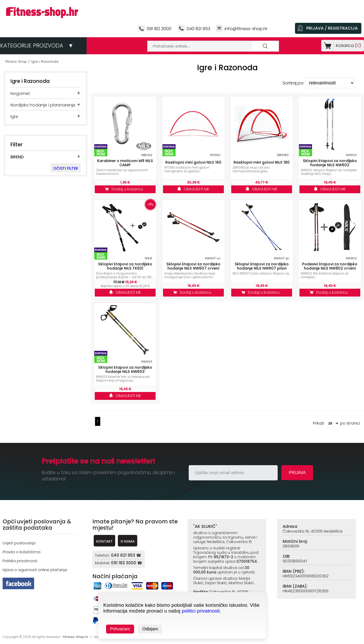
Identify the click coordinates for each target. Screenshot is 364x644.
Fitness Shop (16, 61)
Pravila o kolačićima (22, 552)
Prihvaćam (120, 629)
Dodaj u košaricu (125, 189)
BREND (17, 157)
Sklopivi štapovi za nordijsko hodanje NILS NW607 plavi (262, 266)
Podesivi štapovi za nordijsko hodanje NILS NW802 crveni (330, 266)
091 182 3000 (159, 29)
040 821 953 (198, 29)
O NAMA (128, 541)
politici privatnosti (201, 611)
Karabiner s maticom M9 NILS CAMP (125, 163)
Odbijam (150, 629)
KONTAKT (104, 541)
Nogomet (20, 93)
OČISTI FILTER (66, 168)
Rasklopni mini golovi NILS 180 (262, 162)
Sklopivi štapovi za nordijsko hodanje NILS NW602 (330, 163)
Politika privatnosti (20, 561)
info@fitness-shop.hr (246, 29)
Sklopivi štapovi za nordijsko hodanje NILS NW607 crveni (193, 266)
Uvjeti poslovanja (19, 543)
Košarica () (347, 45)
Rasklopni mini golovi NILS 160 (193, 162)
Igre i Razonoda (45, 61)
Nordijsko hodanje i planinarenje (43, 105)
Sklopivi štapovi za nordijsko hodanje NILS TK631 (125, 266)
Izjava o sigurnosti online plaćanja (35, 570)
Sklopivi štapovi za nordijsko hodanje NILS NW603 (125, 369)
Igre (14, 117)
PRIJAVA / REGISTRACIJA (332, 28)
